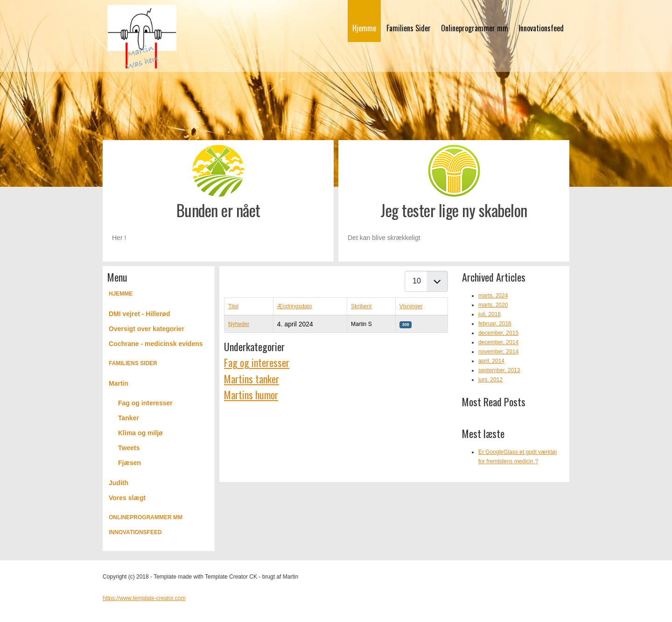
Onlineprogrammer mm (475, 28)
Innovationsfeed (541, 28)
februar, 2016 (495, 324)
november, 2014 (498, 352)
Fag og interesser (145, 403)
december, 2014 (498, 342)
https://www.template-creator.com (144, 598)
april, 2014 (491, 361)
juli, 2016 (490, 314)
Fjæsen (129, 463)
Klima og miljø (140, 433)
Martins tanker (252, 379)
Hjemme (364, 28)
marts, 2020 (493, 305)
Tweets (129, 448)
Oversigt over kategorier (147, 329)
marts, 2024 (493, 296)
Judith (119, 483)
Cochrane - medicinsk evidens (156, 344)
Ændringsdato (295, 306)
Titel (233, 306)
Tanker (129, 418)
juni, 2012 (490, 380)
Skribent (361, 306)
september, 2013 (499, 370)
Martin (119, 383)
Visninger (411, 306)
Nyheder (239, 324)
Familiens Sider (409, 28)
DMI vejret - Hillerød (139, 314)
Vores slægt (127, 498)
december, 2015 (498, 333)
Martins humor (251, 395)
